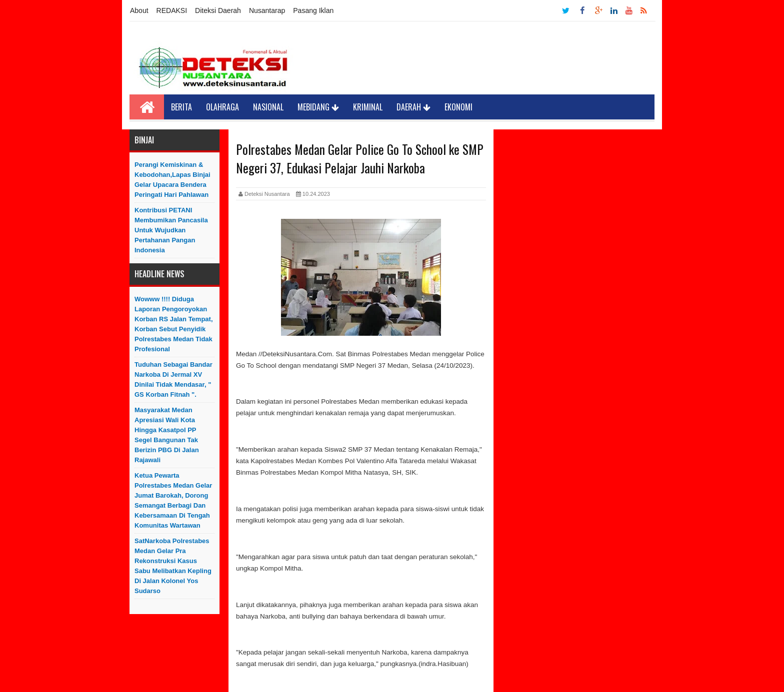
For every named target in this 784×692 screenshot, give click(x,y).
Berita (181, 107)
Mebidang (318, 107)
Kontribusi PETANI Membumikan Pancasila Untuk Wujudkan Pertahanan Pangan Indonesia (171, 230)
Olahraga (222, 107)
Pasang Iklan (313, 10)
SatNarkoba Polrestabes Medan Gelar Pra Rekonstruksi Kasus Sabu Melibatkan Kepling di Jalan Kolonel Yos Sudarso (173, 566)
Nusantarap (267, 10)
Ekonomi (458, 107)
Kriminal (368, 107)
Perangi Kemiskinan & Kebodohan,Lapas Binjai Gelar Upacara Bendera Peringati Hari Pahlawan (172, 180)
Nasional (268, 107)
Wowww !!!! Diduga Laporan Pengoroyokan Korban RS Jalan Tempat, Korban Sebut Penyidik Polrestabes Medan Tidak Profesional (174, 324)
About (139, 10)
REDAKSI (172, 10)
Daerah (413, 107)
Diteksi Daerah (218, 10)
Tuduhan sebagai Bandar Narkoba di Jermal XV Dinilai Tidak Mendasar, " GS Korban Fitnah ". (173, 379)
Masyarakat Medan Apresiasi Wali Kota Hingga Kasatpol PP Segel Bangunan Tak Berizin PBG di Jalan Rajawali (167, 435)
